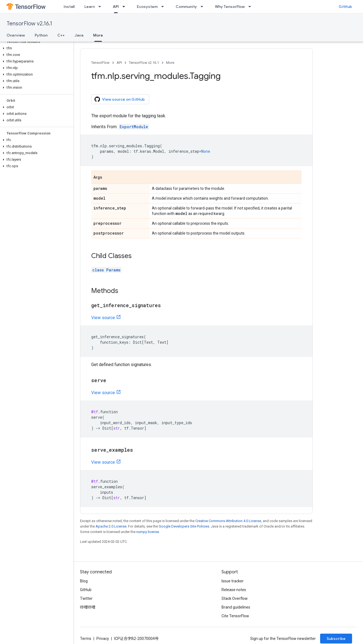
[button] (36, 48)
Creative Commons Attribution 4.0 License (228, 521)
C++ (61, 35)
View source (103, 318)
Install (69, 7)
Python (41, 35)
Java (79, 35)
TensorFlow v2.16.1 (29, 24)
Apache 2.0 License (111, 526)
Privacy (103, 639)
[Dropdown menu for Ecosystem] (164, 7)
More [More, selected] (98, 35)
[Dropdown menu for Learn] (101, 7)
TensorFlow (100, 63)
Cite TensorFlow (235, 616)
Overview (16, 35)
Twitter (86, 598)
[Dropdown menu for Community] (203, 7)
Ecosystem (147, 7)
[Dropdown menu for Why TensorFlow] (251, 7)
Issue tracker (233, 581)
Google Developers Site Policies (184, 526)
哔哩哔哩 (88, 607)
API (119, 63)
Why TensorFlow (230, 7)
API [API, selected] (116, 7)
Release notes (234, 590)
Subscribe (336, 639)
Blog (84, 581)
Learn (90, 7)
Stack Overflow (235, 598)
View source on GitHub (120, 99)
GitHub (345, 7)
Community (186, 7)
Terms (86, 639)
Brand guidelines (236, 607)
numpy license (148, 532)
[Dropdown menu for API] (125, 7)
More (170, 63)
